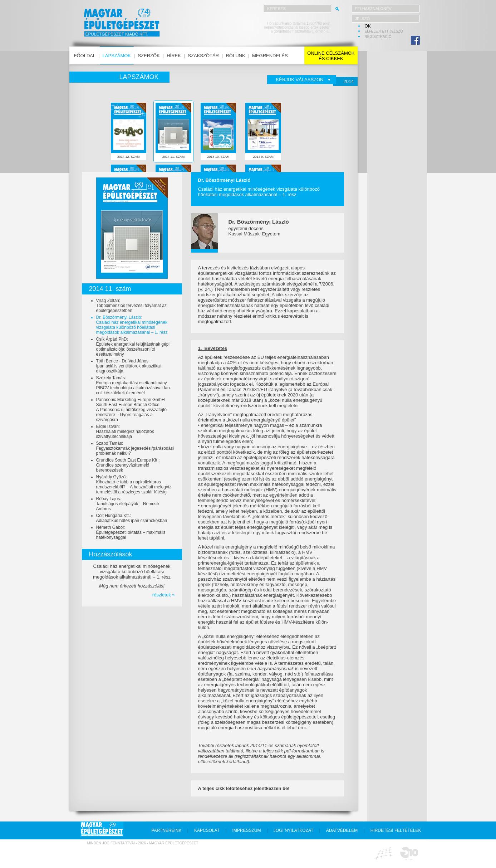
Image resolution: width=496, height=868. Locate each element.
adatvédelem (342, 830)
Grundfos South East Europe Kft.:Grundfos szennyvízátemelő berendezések (128, 465)
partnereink (166, 830)
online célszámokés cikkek (331, 56)
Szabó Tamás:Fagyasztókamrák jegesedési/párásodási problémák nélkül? (135, 448)
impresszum (246, 830)
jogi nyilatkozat (294, 830)
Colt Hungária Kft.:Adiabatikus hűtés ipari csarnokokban (132, 518)
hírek (174, 56)
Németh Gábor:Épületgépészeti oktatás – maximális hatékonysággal (131, 532)
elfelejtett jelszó (384, 31)
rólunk (235, 56)
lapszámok (117, 56)
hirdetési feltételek (396, 830)
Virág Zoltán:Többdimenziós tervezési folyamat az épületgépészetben (131, 306)
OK (368, 26)
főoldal (85, 56)
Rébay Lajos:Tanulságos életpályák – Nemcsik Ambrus (128, 504)
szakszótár (203, 56)
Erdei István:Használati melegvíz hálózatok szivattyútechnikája (125, 431)
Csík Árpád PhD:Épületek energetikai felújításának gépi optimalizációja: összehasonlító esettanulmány (133, 347)
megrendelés (270, 56)
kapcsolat (207, 830)
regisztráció (378, 37)
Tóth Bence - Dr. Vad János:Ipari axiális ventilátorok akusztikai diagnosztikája (129, 366)
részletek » (164, 595)
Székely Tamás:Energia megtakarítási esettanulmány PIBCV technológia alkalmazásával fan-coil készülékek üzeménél (134, 385)
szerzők (149, 56)
